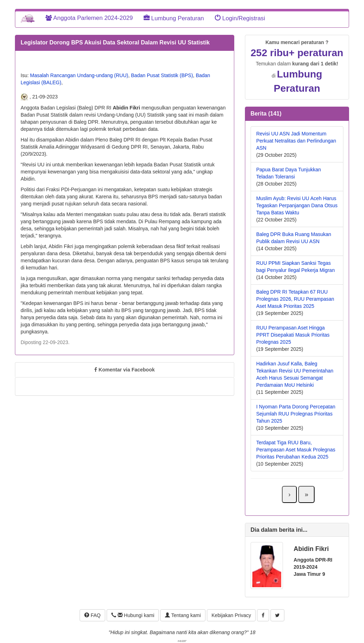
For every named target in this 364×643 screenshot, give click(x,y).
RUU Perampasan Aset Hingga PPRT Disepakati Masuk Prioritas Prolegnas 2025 (293, 335)
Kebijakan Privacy (231, 615)
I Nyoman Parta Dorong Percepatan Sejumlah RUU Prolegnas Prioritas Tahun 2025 (296, 414)
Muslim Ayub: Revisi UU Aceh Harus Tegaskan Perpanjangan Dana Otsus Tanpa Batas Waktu (297, 205)
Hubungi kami (133, 615)
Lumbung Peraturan (174, 18)
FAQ (92, 615)
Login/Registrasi (240, 18)
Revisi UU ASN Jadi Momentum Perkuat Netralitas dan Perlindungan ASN (296, 141)
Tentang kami (183, 615)
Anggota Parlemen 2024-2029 (89, 18)
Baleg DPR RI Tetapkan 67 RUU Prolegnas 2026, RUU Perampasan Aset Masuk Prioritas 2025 (295, 299)
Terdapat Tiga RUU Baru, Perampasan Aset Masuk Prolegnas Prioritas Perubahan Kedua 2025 (296, 450)
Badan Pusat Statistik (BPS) (162, 75)
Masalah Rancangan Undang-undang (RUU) (79, 75)
